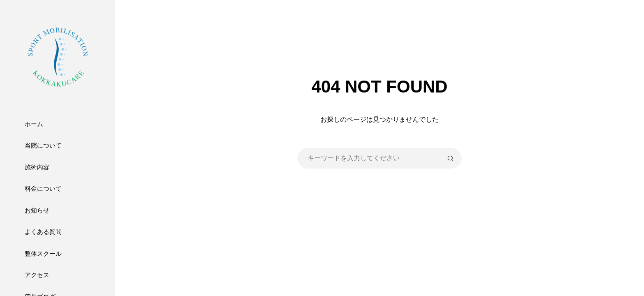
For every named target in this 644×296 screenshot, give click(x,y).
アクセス (37, 275)
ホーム (34, 124)
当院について (43, 145)
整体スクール (43, 253)
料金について (43, 188)
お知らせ (37, 210)
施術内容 (37, 167)
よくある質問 (43, 232)
